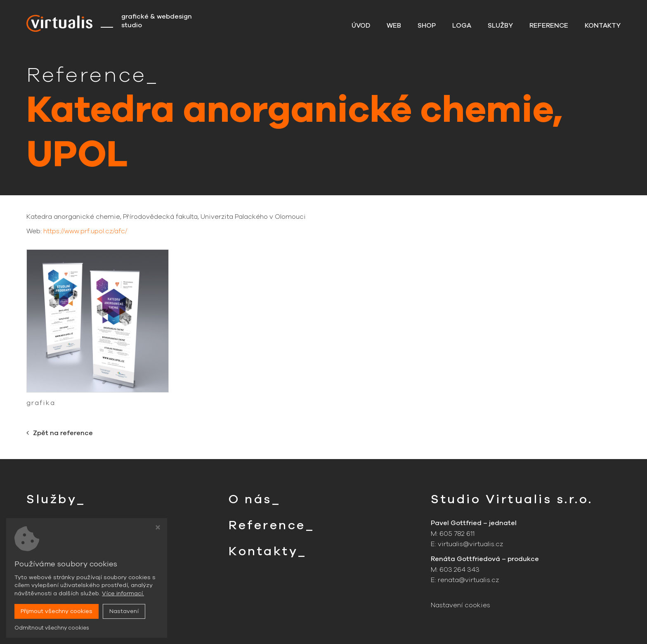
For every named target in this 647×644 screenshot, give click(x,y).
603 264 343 (459, 570)
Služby (500, 26)
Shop (427, 26)
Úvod (361, 26)
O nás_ (255, 499)
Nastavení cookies (460, 605)
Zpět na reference (60, 433)
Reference (549, 26)
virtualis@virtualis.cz (470, 544)
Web (394, 26)
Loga (462, 26)
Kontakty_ (268, 551)
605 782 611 (457, 534)
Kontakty (603, 26)
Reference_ (272, 525)
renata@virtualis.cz (468, 580)
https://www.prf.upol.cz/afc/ (85, 231)
